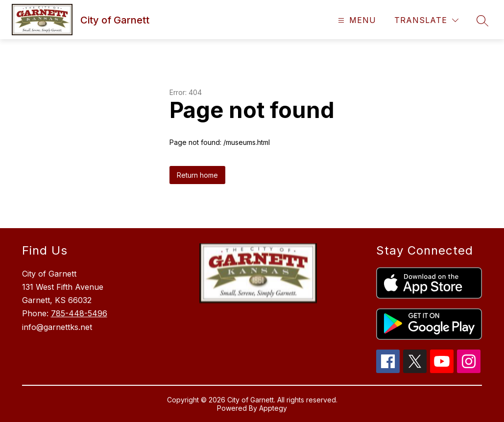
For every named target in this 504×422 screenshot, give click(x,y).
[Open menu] (356, 20)
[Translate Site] (426, 20)
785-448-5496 (79, 313)
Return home (197, 175)
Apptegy (273, 408)
